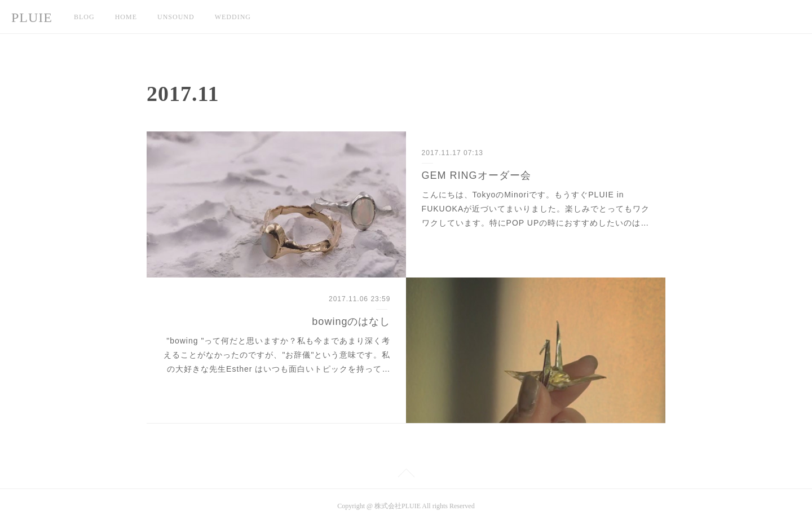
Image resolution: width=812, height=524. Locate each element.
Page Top (406, 475)
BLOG (84, 17)
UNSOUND (176, 17)
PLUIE (32, 17)
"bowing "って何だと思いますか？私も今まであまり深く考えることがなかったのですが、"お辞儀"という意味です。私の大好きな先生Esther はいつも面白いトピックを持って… (277, 355)
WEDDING (233, 17)
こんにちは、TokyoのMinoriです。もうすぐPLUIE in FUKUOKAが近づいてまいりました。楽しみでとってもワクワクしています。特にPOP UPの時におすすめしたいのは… (536, 209)
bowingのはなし (351, 322)
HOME (126, 17)
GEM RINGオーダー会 (476, 175)
